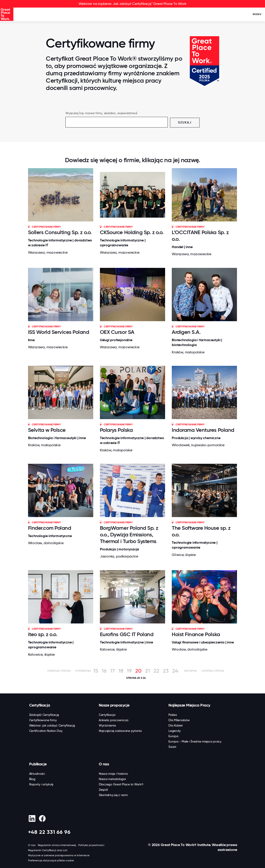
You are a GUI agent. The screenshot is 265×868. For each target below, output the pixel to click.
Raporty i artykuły (41, 784)
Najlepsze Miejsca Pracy (189, 705)
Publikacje (38, 764)
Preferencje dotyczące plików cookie (51, 860)
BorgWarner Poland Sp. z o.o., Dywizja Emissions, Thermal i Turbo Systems (129, 535)
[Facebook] (42, 818)
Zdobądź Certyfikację (44, 715)
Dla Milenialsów (179, 720)
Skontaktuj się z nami (113, 795)
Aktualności (37, 774)
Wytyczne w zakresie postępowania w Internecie (59, 855)
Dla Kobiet (176, 725)
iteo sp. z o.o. (43, 634)
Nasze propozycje (114, 705)
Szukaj (185, 122)
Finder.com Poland (50, 528)
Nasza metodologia (112, 779)
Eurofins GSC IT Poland (127, 634)
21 (148, 671)
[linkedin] (32, 818)
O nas (104, 764)
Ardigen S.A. (186, 332)
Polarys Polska (116, 430)
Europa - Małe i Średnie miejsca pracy (195, 741)
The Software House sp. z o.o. (201, 531)
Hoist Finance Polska (196, 634)
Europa (173, 736)
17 (112, 671)
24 (175, 671)
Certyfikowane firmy (43, 720)
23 (166, 671)
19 (129, 671)
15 (96, 671)
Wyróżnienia (107, 725)
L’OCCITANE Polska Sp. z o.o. (200, 236)
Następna (190, 671)
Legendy (174, 731)
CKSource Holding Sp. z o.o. (132, 232)
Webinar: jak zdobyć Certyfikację (52, 725)
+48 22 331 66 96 (49, 832)
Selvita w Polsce (47, 430)
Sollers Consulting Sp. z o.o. (60, 232)
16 (104, 671)
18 (121, 671)
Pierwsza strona (59, 671)
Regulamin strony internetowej (57, 845)
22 (156, 671)
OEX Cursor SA (117, 332)
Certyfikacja (40, 705)
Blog (32, 779)
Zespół (103, 790)
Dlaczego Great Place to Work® (121, 784)
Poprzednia (83, 671)
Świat (172, 747)
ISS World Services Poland (59, 332)
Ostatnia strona (213, 671)
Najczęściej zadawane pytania (120, 731)
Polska (173, 715)
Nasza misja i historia (113, 774)
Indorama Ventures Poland (203, 430)
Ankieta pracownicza (114, 720)
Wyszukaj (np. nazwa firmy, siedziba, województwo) (101, 113)
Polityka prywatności (91, 845)
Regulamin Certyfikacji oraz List (48, 850)
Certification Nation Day (46, 731)
